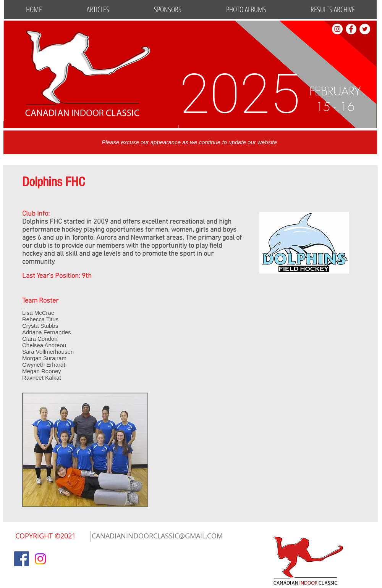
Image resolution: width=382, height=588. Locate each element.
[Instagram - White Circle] (337, 29)
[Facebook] (22, 559)
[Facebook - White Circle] (351, 29)
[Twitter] (365, 29)
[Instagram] (40, 559)
